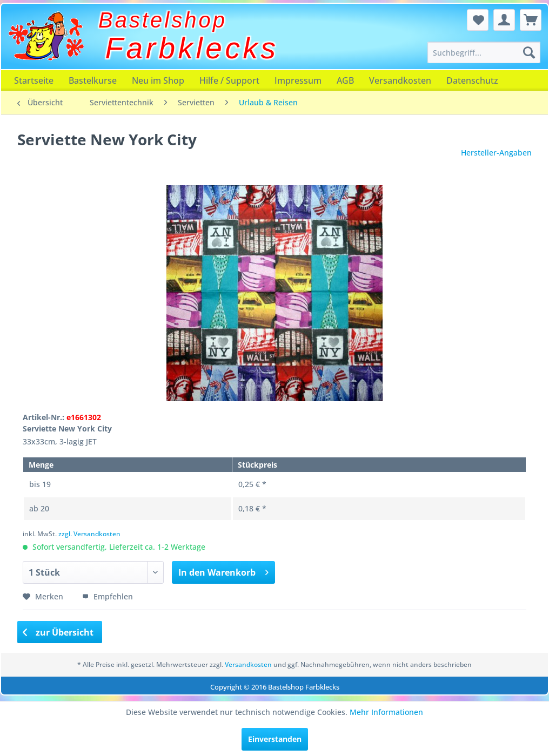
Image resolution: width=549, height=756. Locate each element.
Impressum (298, 80)
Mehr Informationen (386, 712)
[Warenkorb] (531, 20)
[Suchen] (529, 52)
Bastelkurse (93, 80)
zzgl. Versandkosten (89, 534)
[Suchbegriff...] (484, 52)
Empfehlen (108, 596)
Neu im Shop (158, 80)
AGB (345, 80)
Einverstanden (275, 739)
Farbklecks (192, 48)
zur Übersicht (58, 632)
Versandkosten (400, 80)
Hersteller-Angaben (496, 153)
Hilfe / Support (229, 80)
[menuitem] (484, 52)
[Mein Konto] (504, 20)
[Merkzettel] (478, 20)
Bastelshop (163, 20)
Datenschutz (472, 80)
